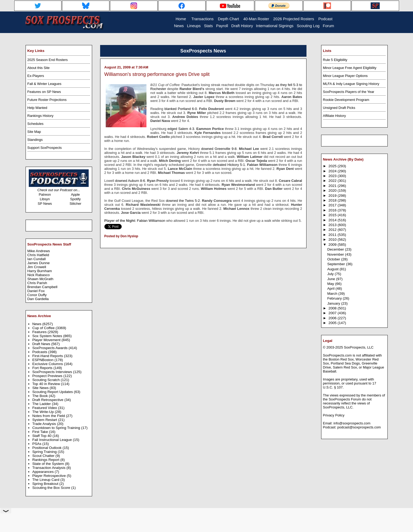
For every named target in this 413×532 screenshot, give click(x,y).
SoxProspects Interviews (53, 372)
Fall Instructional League (52, 440)
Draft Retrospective (48, 400)
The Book (40, 396)
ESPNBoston (43, 360)
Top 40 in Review (47, 384)
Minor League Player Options (345, 76)
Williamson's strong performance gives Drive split (157, 74)
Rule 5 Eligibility (335, 60)
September (337, 264)
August (333, 269)
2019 (333, 196)
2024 (333, 171)
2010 (333, 240)
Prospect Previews (48, 376)
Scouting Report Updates (53, 392)
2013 (333, 225)
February (335, 298)
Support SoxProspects (45, 148)
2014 (333, 220)
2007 (333, 313)
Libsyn (45, 199)
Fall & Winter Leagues (44, 84)
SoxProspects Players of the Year (349, 92)
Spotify (75, 199)
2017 (333, 205)
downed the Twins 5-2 (183, 201)
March (333, 294)
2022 (333, 181)
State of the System (49, 464)
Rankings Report (46, 460)
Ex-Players (36, 76)
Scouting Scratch (46, 380)
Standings (35, 140)
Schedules (36, 124)
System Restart (45, 420)
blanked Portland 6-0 (181, 109)
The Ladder (42, 404)
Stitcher (75, 204)
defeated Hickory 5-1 (229, 165)
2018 (333, 200)
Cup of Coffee (44, 328)
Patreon (45, 195)
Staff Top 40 (42, 436)
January (334, 303)
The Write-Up (44, 412)
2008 (333, 308)
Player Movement (47, 340)
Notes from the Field (49, 416)
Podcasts (40, 352)
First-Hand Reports (48, 356)
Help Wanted (37, 108)
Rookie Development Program (346, 100)
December (336, 249)
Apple (75, 195)
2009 (333, 245)
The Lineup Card (46, 480)
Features (40, 332)
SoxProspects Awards (50, 348)
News (37, 324)
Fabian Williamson (152, 221)
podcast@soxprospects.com (359, 427)
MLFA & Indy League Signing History (351, 84)
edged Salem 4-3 (181, 129)
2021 (333, 186)
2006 (333, 318)
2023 (333, 176)
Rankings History (40, 116)
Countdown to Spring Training (57, 428)
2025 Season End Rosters (48, 60)
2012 (333, 230)
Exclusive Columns (48, 364)
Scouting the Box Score (52, 488)
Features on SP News (44, 92)
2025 (333, 166)
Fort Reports (43, 368)
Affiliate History (334, 116)
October (334, 259)
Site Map (34, 132)
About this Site (39, 68)
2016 (333, 210)
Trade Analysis (45, 424)
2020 (333, 191)
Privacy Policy (334, 415)
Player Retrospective (50, 476)
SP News (45, 204)
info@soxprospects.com (352, 423)
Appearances (43, 472)
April (331, 288)
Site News (41, 388)
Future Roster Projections (47, 100)
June (332, 279)
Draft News (42, 344)
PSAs (37, 444)
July (331, 274)
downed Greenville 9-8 (219, 149)
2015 (333, 215)
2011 (333, 235)
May (331, 284)
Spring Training (45, 452)
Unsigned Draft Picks (339, 108)
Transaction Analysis (49, 468)
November (336, 254)
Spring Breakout (46, 484)
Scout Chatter (44, 456)
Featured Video (45, 408)
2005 (333, 323)
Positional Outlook (47, 448)
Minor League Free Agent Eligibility (350, 68)
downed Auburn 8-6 (130, 181)
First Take (41, 432)
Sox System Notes (48, 336)
